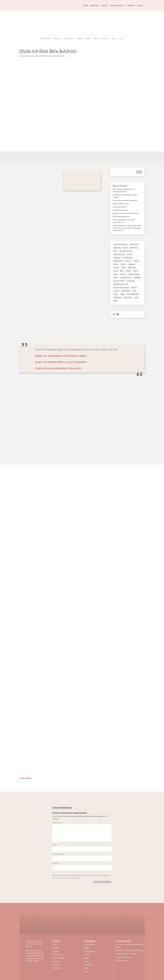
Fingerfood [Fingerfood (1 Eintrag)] (117, 258)
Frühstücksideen (68, 39)
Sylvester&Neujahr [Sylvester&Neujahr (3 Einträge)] (133, 294)
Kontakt (131, 5)
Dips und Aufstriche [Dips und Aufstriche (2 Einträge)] (126, 251)
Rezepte (105, 5)
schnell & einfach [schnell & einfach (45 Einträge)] (119, 281)
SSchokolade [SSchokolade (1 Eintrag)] (126, 291)
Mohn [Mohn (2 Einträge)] (122, 271)
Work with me (117, 5)
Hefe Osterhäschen (120, 207)
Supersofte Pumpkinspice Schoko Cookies (130, 950)
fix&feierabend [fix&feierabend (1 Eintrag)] (118, 261)
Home (85, 5)
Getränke (79, 39)
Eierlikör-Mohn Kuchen (121, 204)
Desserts (57, 39)
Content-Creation (59, 958)
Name (55, 845)
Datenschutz (57, 968)
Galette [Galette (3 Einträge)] (123, 264)
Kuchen (88, 39)
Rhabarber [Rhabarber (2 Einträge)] (137, 278)
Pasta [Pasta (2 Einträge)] (115, 274)
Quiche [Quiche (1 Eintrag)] (116, 278)
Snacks (114, 39)
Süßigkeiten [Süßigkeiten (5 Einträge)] (117, 297)
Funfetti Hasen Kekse (120, 210)
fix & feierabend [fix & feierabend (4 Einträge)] (128, 258)
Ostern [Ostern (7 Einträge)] (135, 271)
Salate (95, 39)
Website (55, 864)
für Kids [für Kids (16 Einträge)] (116, 264)
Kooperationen (58, 955)
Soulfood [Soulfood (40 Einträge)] (116, 291)
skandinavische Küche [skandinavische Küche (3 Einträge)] (121, 284)
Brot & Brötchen (46, 39)
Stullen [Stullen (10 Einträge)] (116, 294)
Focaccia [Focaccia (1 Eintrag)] (128, 261)
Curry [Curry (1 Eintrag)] (115, 251)
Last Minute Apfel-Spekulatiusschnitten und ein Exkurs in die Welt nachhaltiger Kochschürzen (127, 228)
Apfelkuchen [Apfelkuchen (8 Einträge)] (134, 244)
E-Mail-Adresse (58, 854)
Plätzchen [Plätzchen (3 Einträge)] (123, 274)
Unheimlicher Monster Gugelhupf (125, 200)
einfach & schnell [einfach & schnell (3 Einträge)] (119, 254)
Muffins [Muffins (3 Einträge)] (128, 271)
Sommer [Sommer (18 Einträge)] (134, 288)
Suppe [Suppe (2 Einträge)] (122, 294)
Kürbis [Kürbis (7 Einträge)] (115, 271)
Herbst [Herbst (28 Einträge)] (123, 268)
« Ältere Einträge (25, 778)
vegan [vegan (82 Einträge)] (136, 297)
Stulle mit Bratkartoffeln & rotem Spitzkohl (61, 362)
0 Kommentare (59, 56)
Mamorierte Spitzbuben (121, 217)
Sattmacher (104, 39)
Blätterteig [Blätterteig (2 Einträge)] (117, 248)
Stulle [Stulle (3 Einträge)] (134, 291)
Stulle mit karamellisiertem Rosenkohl (58, 368)
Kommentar (57, 823)
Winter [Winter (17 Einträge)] (116, 301)
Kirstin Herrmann (29, 56)
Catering (56, 951)
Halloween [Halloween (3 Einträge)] (131, 264)
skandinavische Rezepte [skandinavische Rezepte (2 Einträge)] (121, 288)
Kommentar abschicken (102, 882)
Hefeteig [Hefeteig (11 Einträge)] (116, 268)
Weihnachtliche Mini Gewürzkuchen (126, 213)
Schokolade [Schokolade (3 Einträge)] (131, 281)
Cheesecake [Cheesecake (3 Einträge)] (134, 248)
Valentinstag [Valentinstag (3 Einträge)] (128, 297)
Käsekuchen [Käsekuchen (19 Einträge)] (132, 268)
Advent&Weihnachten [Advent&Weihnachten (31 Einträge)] (120, 244)
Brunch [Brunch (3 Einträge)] (125, 248)
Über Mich (95, 5)
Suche (139, 172)
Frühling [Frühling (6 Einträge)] (136, 261)
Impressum (57, 965)
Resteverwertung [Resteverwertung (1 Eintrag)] (126, 278)
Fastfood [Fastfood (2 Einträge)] (130, 254)
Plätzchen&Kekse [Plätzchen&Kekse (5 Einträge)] (134, 274)
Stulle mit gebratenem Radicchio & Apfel (61, 356)
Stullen (121, 39)
